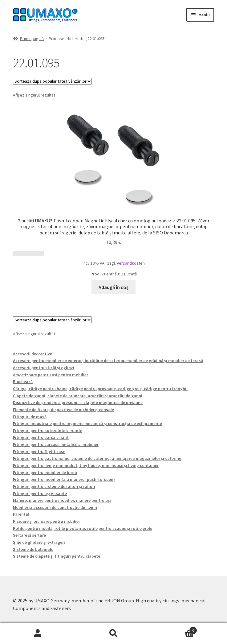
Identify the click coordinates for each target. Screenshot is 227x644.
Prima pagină (32, 39)
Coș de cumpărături (174, 629)
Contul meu (38, 634)
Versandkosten (131, 263)
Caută (114, 634)
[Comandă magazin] (52, 81)
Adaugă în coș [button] (113, 287)
